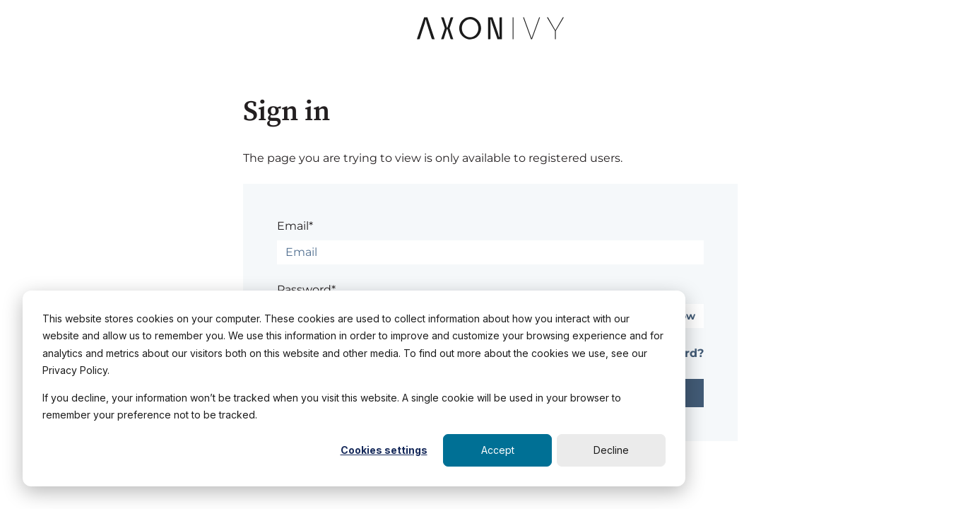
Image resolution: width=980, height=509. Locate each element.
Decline (611, 450)
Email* (295, 226)
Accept (498, 450)
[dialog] (354, 388)
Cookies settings (384, 450)
